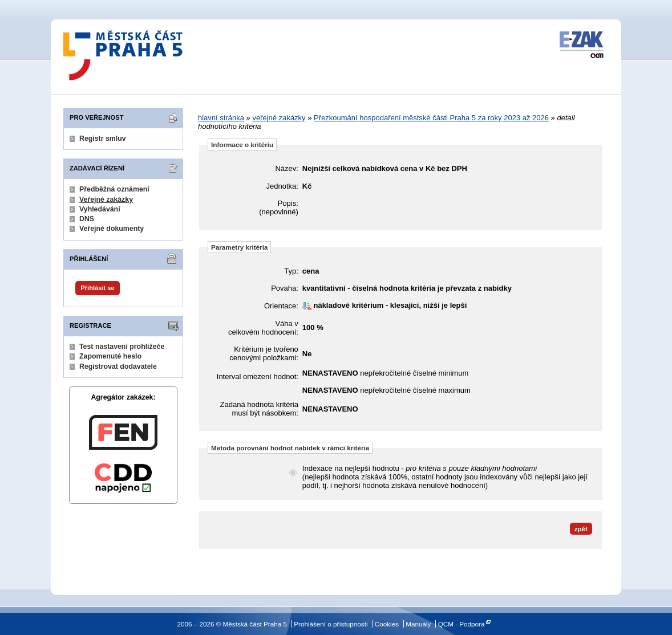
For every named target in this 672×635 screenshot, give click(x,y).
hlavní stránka (221, 118)
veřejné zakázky (279, 118)
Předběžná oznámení (114, 189)
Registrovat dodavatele (118, 367)
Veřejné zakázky (106, 200)
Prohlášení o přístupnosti (331, 624)
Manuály (418, 624)
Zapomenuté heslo (110, 356)
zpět (581, 529)
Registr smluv (103, 139)
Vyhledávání (100, 209)
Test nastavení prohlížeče (122, 347)
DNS (87, 219)
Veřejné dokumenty (112, 229)
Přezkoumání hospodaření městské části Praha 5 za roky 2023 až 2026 (431, 118)
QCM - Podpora (462, 624)
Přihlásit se (97, 288)
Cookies (387, 624)
